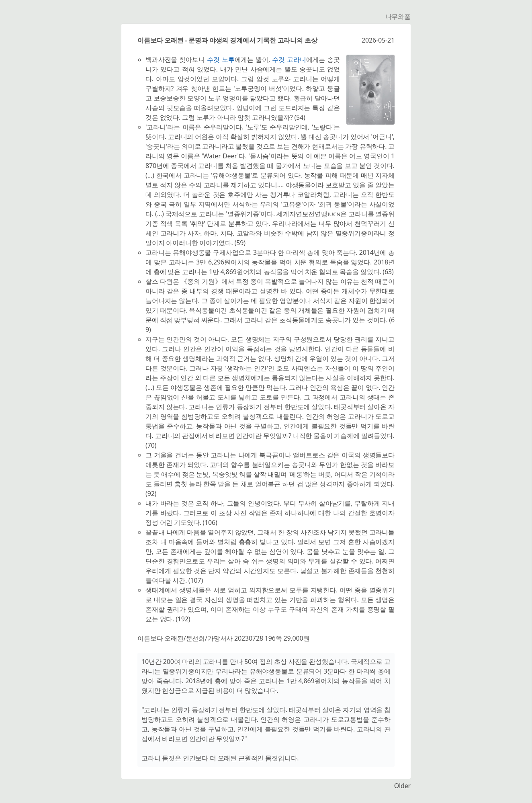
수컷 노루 (221, 59)
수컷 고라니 (289, 59)
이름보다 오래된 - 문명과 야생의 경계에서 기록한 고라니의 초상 (227, 40)
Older (402, 786)
